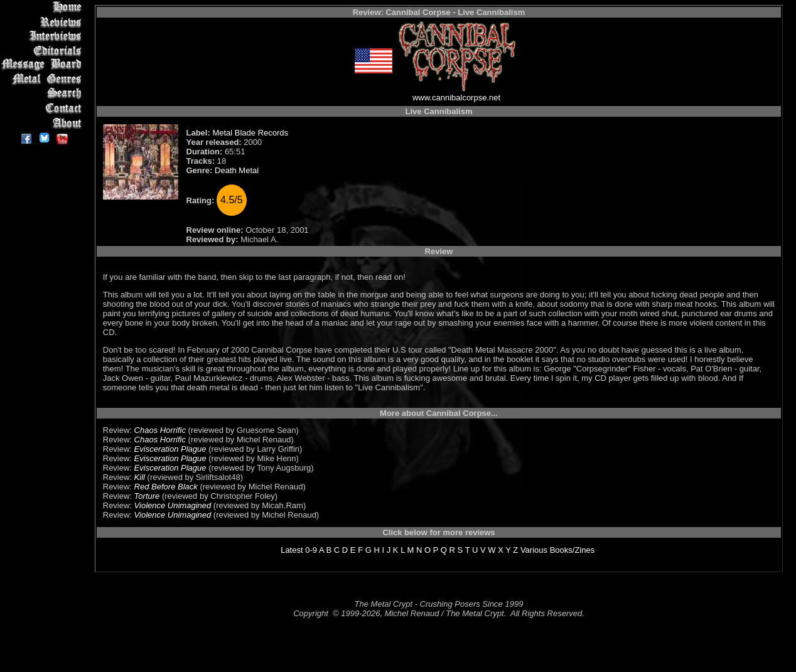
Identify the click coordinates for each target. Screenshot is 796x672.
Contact (44, 108)
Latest (292, 550)
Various (534, 550)
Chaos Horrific (160, 430)
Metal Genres (44, 79)
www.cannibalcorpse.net (456, 98)
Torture (147, 496)
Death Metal (237, 170)
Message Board (44, 65)
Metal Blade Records (250, 133)
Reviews (44, 22)
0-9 (311, 550)
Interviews (44, 36)
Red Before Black (166, 487)
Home (44, 7)
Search (44, 94)
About (44, 123)
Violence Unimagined (173, 505)
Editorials (44, 51)
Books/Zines (573, 550)
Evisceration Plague (170, 449)
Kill (140, 477)
